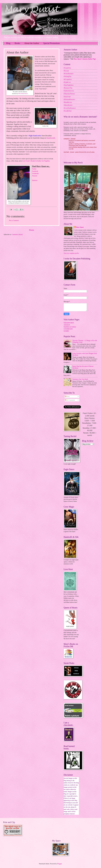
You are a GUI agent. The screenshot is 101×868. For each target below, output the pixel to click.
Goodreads (35, 173)
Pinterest (35, 180)
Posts (67, 397)
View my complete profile (71, 253)
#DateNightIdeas (69, 85)
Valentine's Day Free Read (80, 379)
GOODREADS (68, 329)
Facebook (35, 171)
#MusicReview (68, 105)
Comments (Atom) (17, 234)
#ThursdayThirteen (69, 94)
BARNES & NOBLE (70, 327)
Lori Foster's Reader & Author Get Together (36, 161)
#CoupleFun (67, 68)
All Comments (70, 400)
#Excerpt (66, 71)
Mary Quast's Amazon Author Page (85, 59)
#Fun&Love (67, 82)
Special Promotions (52, 43)
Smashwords (51, 138)
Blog (8, 43)
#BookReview (68, 102)
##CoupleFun (68, 79)
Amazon (35, 176)
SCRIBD (66, 331)
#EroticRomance (69, 74)
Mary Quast (80, 227)
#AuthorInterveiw (69, 91)
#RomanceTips (68, 88)
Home (32, 230)
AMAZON (67, 325)
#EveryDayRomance (70, 108)
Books (17, 43)
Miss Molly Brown (23, 94)
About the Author (32, 43)
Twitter (34, 169)
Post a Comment (14, 220)
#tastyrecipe (67, 97)
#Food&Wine (68, 111)
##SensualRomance (69, 99)
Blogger (59, 864)
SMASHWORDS (69, 323)
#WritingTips (67, 76)
